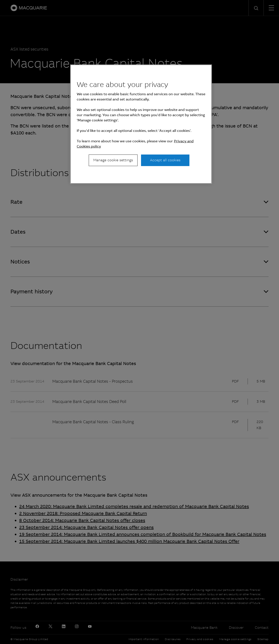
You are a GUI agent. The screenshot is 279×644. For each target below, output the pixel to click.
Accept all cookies (165, 160)
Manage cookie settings (113, 160)
